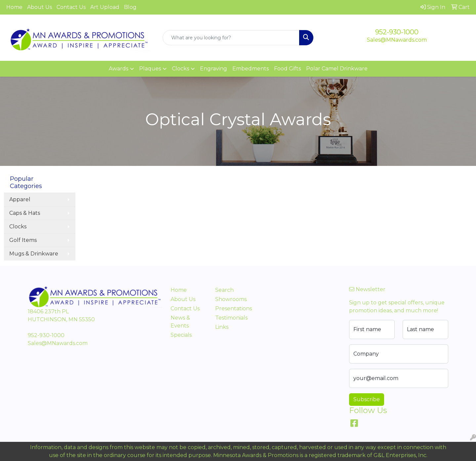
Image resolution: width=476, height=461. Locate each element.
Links (222, 327)
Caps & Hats (25, 213)
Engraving (214, 69)
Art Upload (105, 7)
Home (14, 7)
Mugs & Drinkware (34, 254)
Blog (130, 7)
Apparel (20, 199)
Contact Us (71, 7)
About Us (40, 7)
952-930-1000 (397, 32)
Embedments (251, 69)
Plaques (150, 69)
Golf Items (23, 240)
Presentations (234, 308)
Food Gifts (287, 69)
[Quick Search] (231, 38)
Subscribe (367, 399)
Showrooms (231, 299)
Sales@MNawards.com (397, 40)
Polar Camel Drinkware (337, 69)
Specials (181, 335)
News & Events (180, 322)
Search (224, 290)
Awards (119, 69)
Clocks (180, 69)
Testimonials (231, 318)
